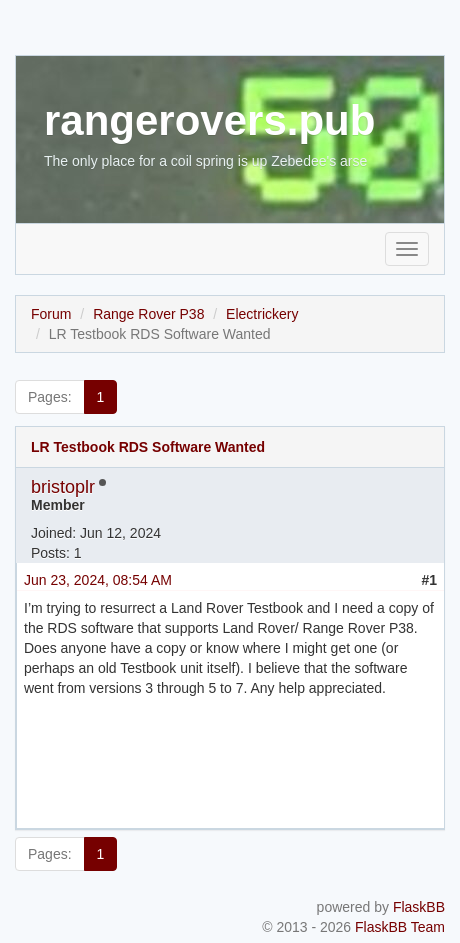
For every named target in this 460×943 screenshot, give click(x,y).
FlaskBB (419, 907)
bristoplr (63, 487)
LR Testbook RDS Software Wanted (148, 447)
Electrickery (262, 314)
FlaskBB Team (400, 927)
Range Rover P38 (148, 314)
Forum (51, 314)
